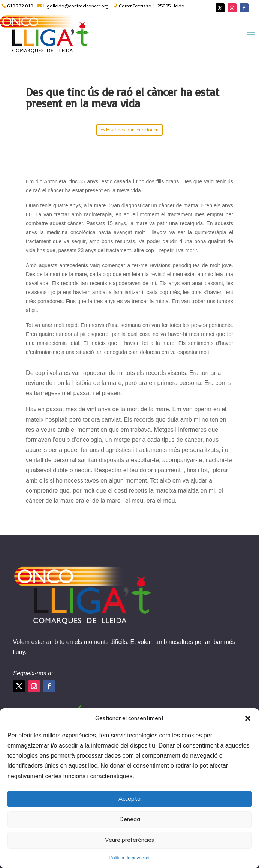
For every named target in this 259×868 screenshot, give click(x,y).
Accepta (129, 799)
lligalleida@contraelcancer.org (76, 6)
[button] (248, 718)
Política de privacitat (129, 858)
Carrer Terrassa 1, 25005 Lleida (152, 6)
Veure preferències (129, 840)
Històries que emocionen (132, 130)
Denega (130, 819)
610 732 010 (20, 6)
